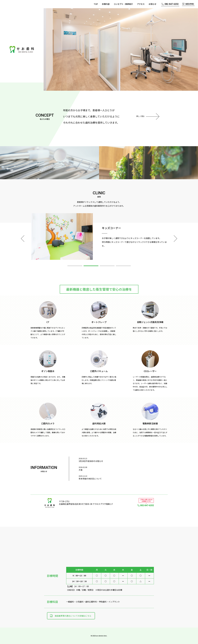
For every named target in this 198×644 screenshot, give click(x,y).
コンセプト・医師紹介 (123, 4)
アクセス (141, 4)
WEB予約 (190, 4)
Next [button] (175, 239)
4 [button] (123, 266)
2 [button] (91, 266)
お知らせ (153, 4)
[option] (121, 49)
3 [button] (107, 266)
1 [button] (75, 266)
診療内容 (106, 4)
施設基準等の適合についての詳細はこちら (73, 616)
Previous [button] (23, 239)
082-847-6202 (172, 4)
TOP (96, 4)
